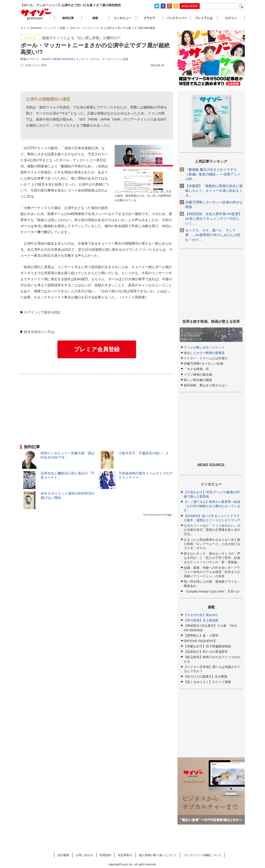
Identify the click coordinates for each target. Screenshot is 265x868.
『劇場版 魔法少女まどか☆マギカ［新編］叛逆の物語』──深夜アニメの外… (213, 174)
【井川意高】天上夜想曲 (201, 620)
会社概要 (63, 855)
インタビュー (122, 18)
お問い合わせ (84, 855)
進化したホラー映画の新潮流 (204, 353)
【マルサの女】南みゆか (201, 615)
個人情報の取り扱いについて (158, 855)
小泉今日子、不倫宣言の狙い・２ (144, 453)
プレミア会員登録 (97, 349)
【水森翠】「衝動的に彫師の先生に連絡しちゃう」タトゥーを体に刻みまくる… (214, 191)
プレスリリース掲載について (202, 855)
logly (169, 515)
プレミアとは (204, 18)
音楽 (126, 59)
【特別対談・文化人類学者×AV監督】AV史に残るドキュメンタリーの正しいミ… (214, 219)
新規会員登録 (190, 6)
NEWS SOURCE (63, 59)
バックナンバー (177, 18)
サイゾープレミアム (36, 14)
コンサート (82, 59)
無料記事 (68, 18)
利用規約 (105, 855)
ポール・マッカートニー (106, 59)
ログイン (31, 312)
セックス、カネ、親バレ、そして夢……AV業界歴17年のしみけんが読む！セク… (213, 235)
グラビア (149, 18)
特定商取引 (125, 855)
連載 (95, 18)
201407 (46, 59)
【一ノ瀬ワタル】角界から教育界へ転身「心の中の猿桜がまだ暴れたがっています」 (212, 506)
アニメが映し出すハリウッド (204, 347)
